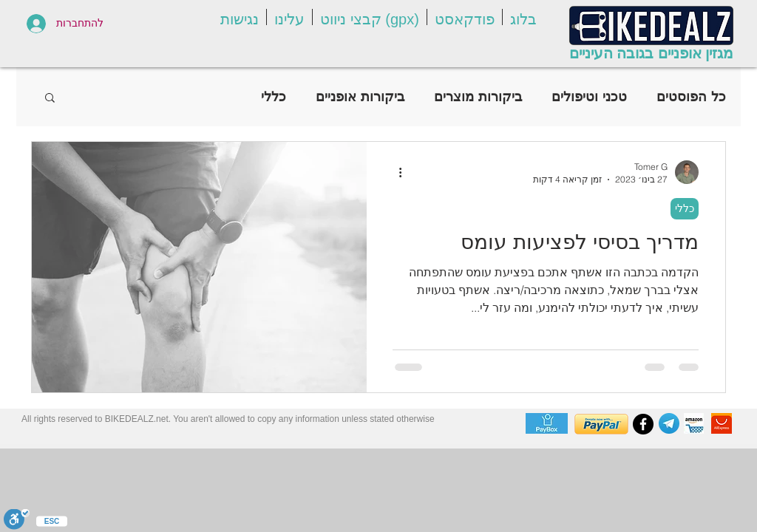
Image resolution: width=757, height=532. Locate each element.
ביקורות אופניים (360, 97)
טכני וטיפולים (589, 97)
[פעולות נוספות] (395, 172)
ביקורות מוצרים (478, 97)
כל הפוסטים (691, 97)
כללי (274, 97)
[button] (523, 17)
